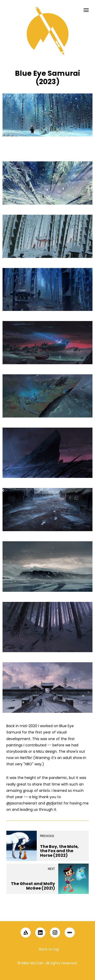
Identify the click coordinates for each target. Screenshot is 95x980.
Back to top (49, 949)
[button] (48, 913)
